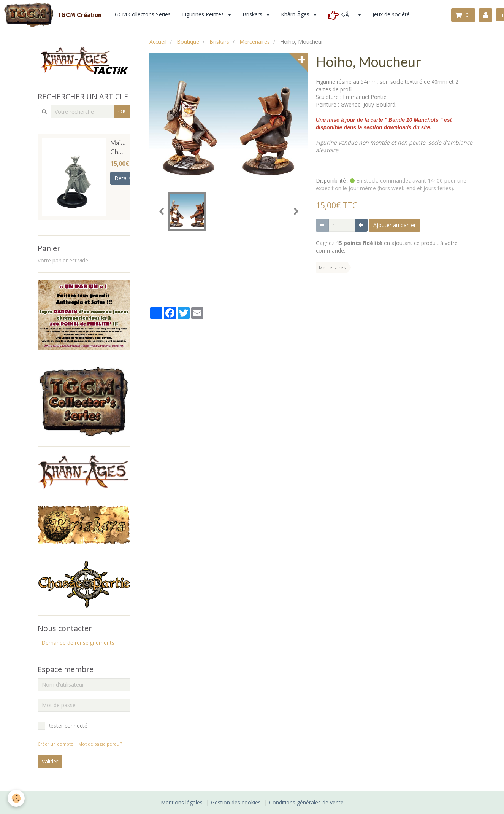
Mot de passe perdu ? (100, 744)
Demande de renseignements (78, 643)
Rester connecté (63, 726)
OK (122, 111)
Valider (50, 761)
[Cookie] (16, 798)
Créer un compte (55, 744)
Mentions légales (182, 802)
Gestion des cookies (236, 802)
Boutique (188, 42)
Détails (123, 178)
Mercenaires (255, 42)
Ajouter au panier (395, 225)
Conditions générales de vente (306, 802)
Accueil (158, 42)
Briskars (219, 42)
